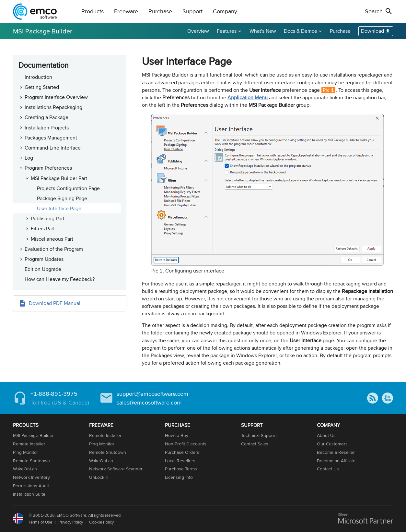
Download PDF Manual (55, 303)
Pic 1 (328, 90)
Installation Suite (29, 494)
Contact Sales (255, 444)
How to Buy (177, 435)
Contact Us (328, 469)
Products (93, 11)
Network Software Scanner (116, 469)
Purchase (160, 11)
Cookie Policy (101, 522)
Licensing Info (179, 477)
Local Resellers (180, 461)
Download (372, 31)
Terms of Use (40, 522)
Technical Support (259, 435)
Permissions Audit (31, 486)
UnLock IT (99, 477)
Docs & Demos (300, 31)
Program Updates (44, 259)
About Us (326, 435)
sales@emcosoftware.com (149, 402)
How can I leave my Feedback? (60, 279)
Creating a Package (46, 117)
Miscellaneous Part (52, 239)
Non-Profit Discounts (186, 444)
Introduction (38, 77)
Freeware (126, 11)
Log (29, 158)
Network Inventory (31, 477)
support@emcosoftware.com (152, 394)
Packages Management (51, 138)
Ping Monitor (26, 452)
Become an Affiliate (336, 461)
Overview (198, 31)
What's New (263, 31)
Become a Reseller (336, 452)
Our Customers (332, 444)
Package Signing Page (62, 198)
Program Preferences (48, 168)
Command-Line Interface (53, 148)
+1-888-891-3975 (54, 394)
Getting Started (42, 87)
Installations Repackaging (53, 107)
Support (192, 11)
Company (225, 11)
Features (227, 31)
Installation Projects (47, 128)
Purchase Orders (182, 452)
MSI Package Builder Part (59, 178)
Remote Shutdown (31, 461)
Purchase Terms (181, 469)
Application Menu (248, 97)
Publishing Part (48, 218)
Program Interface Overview (56, 97)
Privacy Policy (71, 522)
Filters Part (43, 229)
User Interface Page (59, 208)
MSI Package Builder (43, 31)
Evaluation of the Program (54, 249)
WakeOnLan (25, 469)
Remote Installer (29, 444)
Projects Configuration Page (68, 188)
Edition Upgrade (43, 269)
